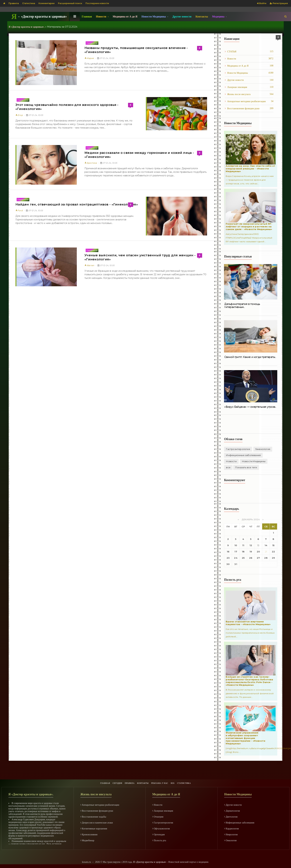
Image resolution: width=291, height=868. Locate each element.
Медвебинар (87, 840)
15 (273, 545)
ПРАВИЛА (126, 781)
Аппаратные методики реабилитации (249, 101)
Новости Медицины (249, 73)
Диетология (231, 816)
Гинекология (92, 43)
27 (258, 558)
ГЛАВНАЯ (96, 781)
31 (236, 564)
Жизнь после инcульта (249, 94)
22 (273, 552)
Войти (262, 3)
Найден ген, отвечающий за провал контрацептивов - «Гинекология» (75, 204)
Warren (89, 265)
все (272, 461)
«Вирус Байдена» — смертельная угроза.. (250, 407)
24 (236, 558)
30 (228, 564)
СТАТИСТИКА (192, 781)
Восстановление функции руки (249, 108)
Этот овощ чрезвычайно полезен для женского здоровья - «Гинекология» (66, 107)
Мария (89, 58)
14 (266, 545)
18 (243, 552)
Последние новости (97, 3)
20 (258, 552)
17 (236, 552)
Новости (249, 59)
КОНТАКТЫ (142, 781)
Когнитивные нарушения (94, 828)
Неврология (231, 834)
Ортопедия (158, 834)
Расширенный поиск (70, 3)
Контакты (202, 17)
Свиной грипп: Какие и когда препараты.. (250, 357)
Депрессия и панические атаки (97, 822)
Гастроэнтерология (238, 449)
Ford (19, 210)
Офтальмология (161, 828)
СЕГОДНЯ (111, 781)
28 (266, 558)
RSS (178, 781)
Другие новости (182, 17)
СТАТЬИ (249, 51)
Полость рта (159, 840)
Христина (91, 163)
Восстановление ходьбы (93, 816)
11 (243, 545)
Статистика (29, 3)
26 (251, 558)
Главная (87, 17)
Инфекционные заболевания (243, 455)
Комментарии (47, 3)
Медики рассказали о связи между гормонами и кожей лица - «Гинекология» (138, 155)
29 (273, 558)
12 (251, 545)
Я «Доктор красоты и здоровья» (150, 861)
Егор (19, 115)
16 (228, 552)
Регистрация (279, 3)
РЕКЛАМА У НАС (163, 781)
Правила (14, 3)
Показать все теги (237, 467)
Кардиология (231, 828)
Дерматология (232, 810)
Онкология (230, 840)
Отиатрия (158, 816)
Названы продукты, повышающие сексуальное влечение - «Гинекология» (135, 50)
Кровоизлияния (89, 834)
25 (243, 558)
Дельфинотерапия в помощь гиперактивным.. (242, 306)
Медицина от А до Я (125, 17)
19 (251, 552)
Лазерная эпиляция (249, 87)
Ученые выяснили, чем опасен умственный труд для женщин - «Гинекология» (139, 257)
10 (236, 545)
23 (228, 558)
